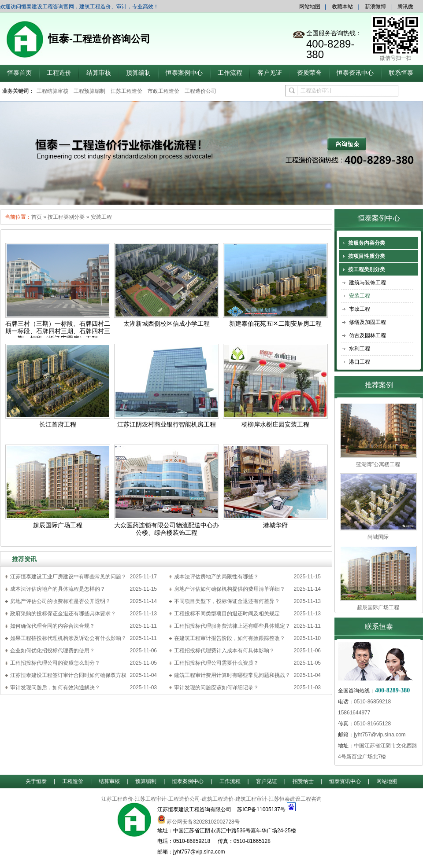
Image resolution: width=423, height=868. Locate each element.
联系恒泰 (401, 73)
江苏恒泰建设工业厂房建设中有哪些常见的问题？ (68, 577)
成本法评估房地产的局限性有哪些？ (216, 577)
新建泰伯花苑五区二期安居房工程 (275, 324)
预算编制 (138, 73)
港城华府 (275, 525)
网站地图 (310, 7)
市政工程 (360, 309)
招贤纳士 (303, 781)
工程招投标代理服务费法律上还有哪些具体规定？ (232, 626)
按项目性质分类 (367, 256)
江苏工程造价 (126, 91)
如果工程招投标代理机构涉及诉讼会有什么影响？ (68, 638)
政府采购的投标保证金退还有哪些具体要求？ (63, 614)
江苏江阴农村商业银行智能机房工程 (167, 425)
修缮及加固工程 (367, 322)
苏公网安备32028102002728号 (203, 822)
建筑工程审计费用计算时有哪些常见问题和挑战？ (232, 675)
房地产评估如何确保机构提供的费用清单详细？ (230, 589)
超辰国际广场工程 (58, 525)
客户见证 (270, 73)
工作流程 (230, 73)
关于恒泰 (36, 781)
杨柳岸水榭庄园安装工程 (275, 425)
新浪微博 (375, 7)
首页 (37, 217)
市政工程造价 (163, 91)
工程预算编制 (89, 91)
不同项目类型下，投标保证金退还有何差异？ (227, 601)
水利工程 (360, 349)
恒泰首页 (19, 73)
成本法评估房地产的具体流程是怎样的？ (58, 589)
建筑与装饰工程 (367, 283)
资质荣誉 (309, 73)
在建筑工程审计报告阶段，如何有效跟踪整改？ (230, 638)
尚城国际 (378, 537)
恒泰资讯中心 (355, 73)
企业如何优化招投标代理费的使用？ (52, 651)
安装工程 (101, 217)
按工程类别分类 (66, 217)
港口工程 (360, 362)
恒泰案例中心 (184, 73)
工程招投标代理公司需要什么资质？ (216, 663)
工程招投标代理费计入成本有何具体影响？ (224, 651)
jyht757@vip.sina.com (380, 735)
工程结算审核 (52, 91)
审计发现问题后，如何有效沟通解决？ (55, 688)
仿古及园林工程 (367, 335)
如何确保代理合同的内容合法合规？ (52, 626)
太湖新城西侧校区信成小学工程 (167, 324)
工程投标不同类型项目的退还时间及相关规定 (227, 614)
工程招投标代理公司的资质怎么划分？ (55, 663)
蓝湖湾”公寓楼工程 (378, 464)
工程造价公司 (200, 91)
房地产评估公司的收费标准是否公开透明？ (60, 601)
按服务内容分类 (367, 243)
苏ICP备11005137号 (261, 809)
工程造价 (59, 73)
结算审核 (99, 73)
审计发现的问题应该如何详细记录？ (216, 688)
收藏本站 (342, 7)
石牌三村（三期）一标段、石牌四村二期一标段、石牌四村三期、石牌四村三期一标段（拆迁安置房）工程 (58, 331)
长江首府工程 (58, 425)
